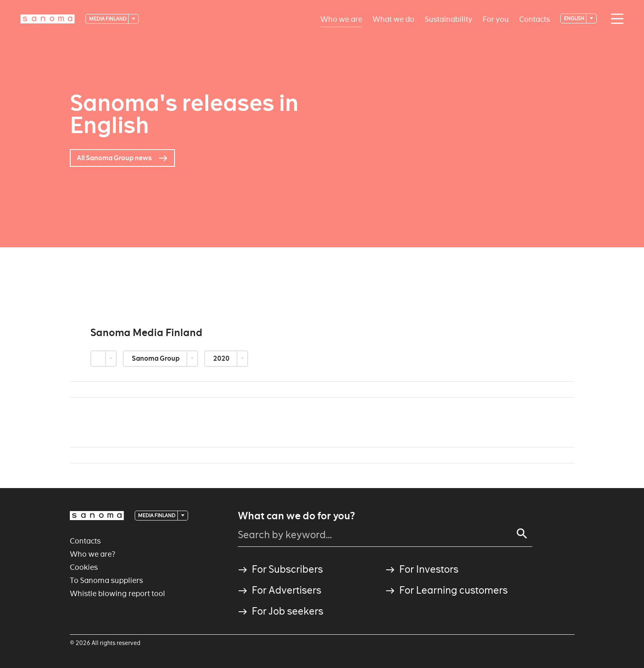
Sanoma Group (156, 358)
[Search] (522, 534)
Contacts (535, 19)
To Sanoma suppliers (106, 580)
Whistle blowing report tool (117, 593)
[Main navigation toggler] (615, 19)
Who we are (341, 19)
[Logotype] (48, 19)
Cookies (84, 567)
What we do (393, 19)
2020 (222, 358)
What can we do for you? (296, 516)
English (575, 18)
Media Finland (108, 19)
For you (496, 19)
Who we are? (93, 554)
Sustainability (448, 19)
